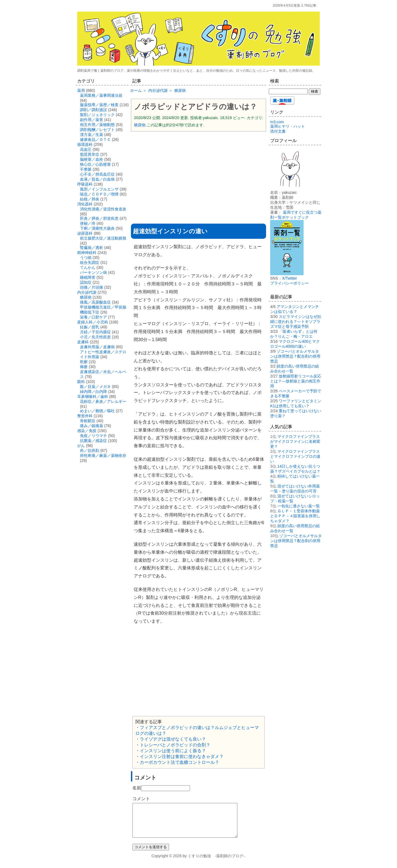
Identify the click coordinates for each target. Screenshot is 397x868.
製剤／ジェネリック (97, 115)
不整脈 (86, 169)
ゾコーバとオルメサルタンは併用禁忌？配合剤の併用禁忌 (295, 356)
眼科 (81, 382)
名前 (137, 788)
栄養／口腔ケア (93, 317)
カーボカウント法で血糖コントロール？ (179, 762)
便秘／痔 (88, 223)
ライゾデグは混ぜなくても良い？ (173, 739)
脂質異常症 (90, 154)
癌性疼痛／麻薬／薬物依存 (103, 456)
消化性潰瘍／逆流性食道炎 (103, 209)
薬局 (81, 90)
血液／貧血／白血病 (97, 179)
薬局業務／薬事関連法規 (101, 95)
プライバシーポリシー (289, 283)
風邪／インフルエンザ (99, 189)
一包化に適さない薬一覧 (299, 506)
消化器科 (85, 204)
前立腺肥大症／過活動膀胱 (103, 238)
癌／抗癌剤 (90, 451)
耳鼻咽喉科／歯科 (93, 397)
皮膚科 (83, 342)
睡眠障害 (88, 277)
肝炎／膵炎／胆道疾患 (99, 218)
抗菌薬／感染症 (93, 441)
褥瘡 (84, 367)
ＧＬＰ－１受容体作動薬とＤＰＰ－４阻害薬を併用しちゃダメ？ (295, 516)
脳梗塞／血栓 (92, 159)
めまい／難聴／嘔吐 (97, 411)
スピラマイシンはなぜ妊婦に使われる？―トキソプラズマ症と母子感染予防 (296, 322)
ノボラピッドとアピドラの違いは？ (195, 107)
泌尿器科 (85, 233)
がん (81, 446)
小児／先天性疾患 (95, 337)
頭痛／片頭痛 (92, 287)
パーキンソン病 (93, 272)
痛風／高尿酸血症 (95, 302)
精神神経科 (87, 253)
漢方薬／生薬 (92, 135)
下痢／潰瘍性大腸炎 (97, 228)
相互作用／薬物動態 (97, 125)
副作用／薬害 (92, 120)
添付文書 (278, 131)
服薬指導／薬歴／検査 (99, 105)
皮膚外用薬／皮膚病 (97, 347)
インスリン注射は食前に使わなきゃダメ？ (182, 756)
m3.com (277, 122)
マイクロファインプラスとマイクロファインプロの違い (295, 456)
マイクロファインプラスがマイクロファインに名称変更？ (295, 441)
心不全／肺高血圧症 (97, 174)
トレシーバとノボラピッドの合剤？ (175, 745)
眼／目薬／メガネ (95, 387)
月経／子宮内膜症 (95, 332)
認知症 (86, 282)
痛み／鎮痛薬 (92, 426)
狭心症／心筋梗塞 (95, 164)
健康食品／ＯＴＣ (95, 140)
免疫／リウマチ (93, 436)
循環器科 (85, 144)
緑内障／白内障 (93, 392)
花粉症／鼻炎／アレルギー (103, 401)
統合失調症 (90, 262)
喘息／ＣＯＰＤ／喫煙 (99, 194)
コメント (141, 799)
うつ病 (86, 258)
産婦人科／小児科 (93, 322)
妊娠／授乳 (90, 327)
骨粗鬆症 (88, 421)
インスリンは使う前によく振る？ (173, 751)
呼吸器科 (85, 184)
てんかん (88, 267)
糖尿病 (140, 125)
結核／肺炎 (90, 199)
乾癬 (84, 362)
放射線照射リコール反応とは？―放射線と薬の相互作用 (296, 381)
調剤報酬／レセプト (97, 130)
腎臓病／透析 (92, 248)
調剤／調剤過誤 (93, 110)
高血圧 (86, 149)
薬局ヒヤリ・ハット (288, 126)
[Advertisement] (198, 176)
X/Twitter (289, 278)
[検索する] (288, 91)
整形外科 (85, 416)
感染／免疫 (87, 431)
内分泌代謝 (87, 292)
